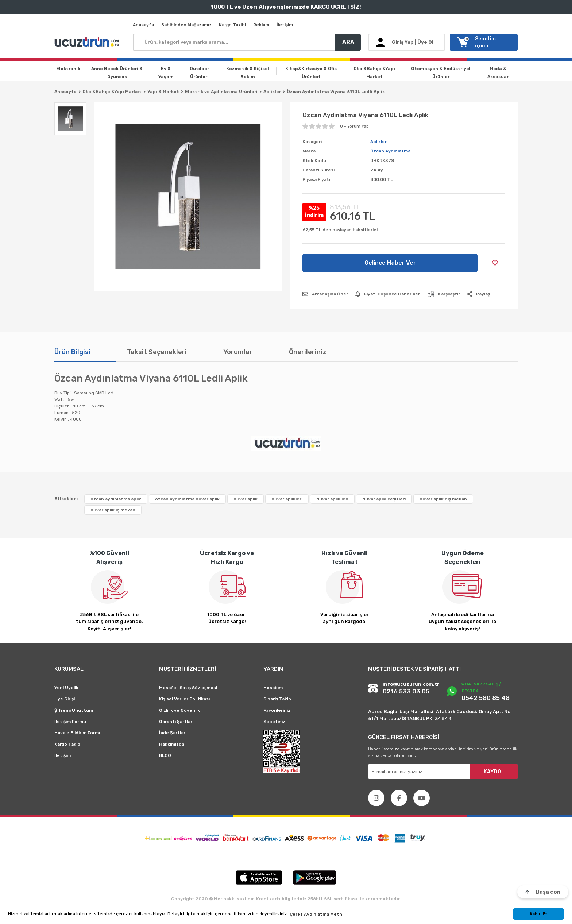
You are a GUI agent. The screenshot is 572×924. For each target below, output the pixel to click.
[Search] (247, 42)
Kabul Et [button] (539, 914)
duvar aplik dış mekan (443, 499)
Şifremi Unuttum (74, 710)
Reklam (261, 25)
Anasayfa (143, 25)
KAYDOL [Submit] (494, 772)
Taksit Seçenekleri (157, 352)
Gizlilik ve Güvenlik (179, 710)
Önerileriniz (308, 352)
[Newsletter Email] (443, 772)
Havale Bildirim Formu (78, 733)
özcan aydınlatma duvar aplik (187, 499)
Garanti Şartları (176, 722)
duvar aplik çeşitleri (384, 499)
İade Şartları (173, 733)
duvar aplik (246, 499)
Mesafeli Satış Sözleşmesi (188, 688)
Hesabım (273, 688)
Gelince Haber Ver (390, 263)
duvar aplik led (332, 499)
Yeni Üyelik (66, 688)
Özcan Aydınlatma (390, 151)
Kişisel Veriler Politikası (184, 699)
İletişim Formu (70, 722)
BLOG (165, 755)
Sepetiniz (274, 722)
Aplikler (378, 142)
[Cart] (484, 42)
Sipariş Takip (277, 699)
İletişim (285, 25)
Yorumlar (238, 352)
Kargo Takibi (232, 25)
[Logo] (88, 42)
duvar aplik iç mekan (113, 510)
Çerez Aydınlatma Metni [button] (316, 914)
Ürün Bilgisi (72, 352)
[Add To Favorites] (495, 263)
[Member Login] (407, 42)
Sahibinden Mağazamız (186, 25)
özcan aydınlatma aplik (116, 499)
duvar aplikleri (287, 499)
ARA (348, 42)
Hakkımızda (172, 744)
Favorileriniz (277, 710)
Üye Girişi (65, 699)
